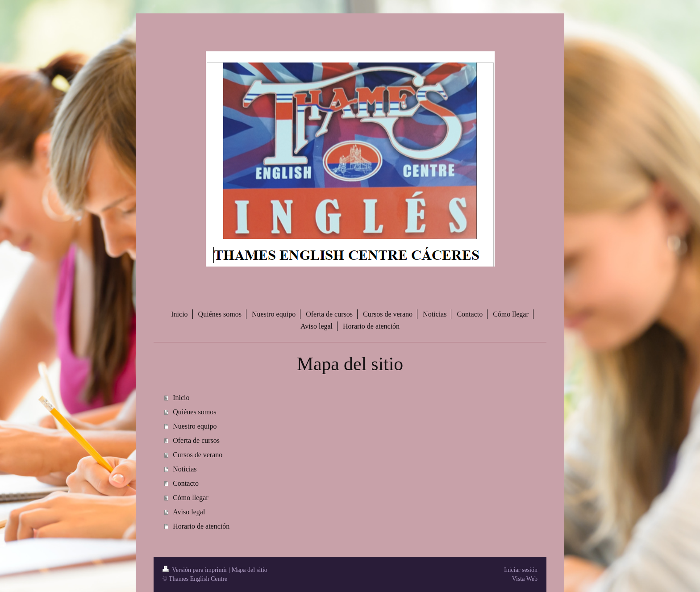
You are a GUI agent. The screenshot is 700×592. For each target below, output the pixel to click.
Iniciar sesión (521, 570)
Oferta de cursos (196, 440)
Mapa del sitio (250, 570)
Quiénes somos (194, 412)
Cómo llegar (191, 498)
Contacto (186, 483)
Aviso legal (189, 512)
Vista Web (525, 579)
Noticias (185, 469)
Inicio (181, 398)
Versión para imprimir (196, 570)
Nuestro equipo (195, 426)
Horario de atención (201, 526)
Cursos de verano (198, 455)
